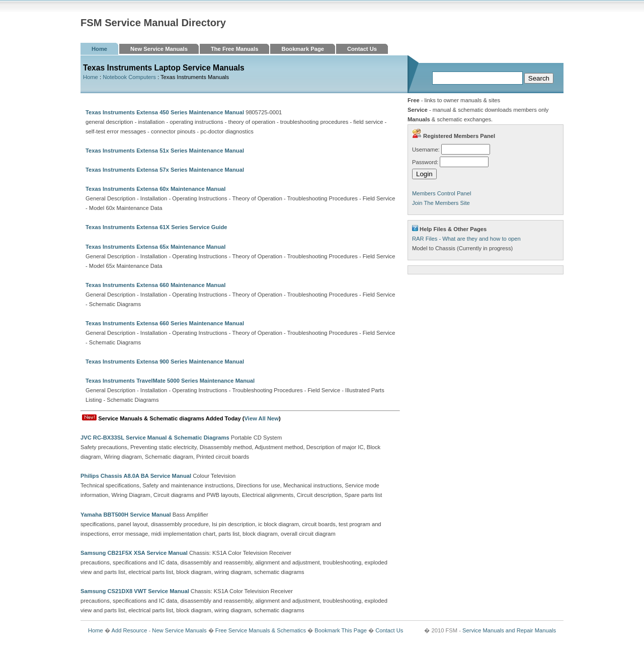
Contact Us (362, 49)
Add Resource (129, 630)
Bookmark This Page (341, 630)
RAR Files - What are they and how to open (466, 239)
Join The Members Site (441, 203)
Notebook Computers (129, 77)
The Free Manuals (235, 49)
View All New (262, 418)
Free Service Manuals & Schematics (261, 630)
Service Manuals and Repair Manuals (509, 630)
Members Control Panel (442, 193)
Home (99, 49)
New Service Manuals (159, 49)
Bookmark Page (303, 49)
